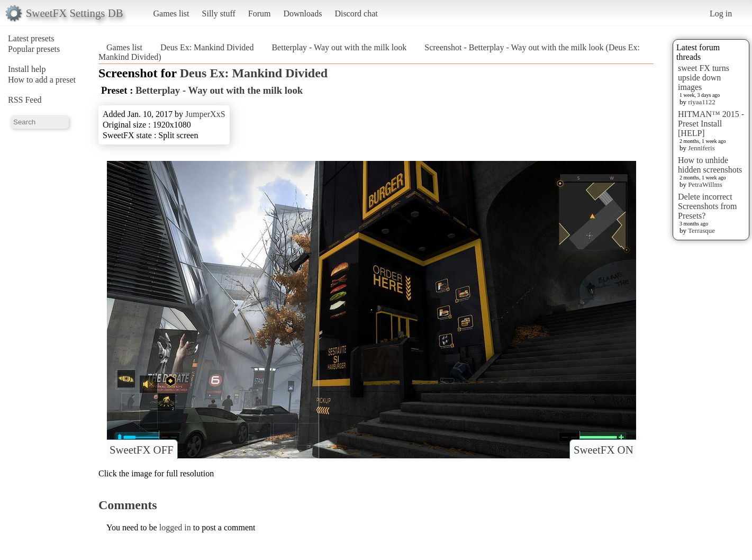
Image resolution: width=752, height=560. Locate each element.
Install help (27, 69)
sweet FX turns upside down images (704, 78)
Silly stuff (219, 13)
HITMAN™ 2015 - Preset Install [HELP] (711, 124)
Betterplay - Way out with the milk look (339, 47)
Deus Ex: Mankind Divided (207, 47)
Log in (721, 13)
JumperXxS (205, 114)
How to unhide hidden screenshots (710, 165)
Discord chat (356, 13)
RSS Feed (25, 100)
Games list (171, 13)
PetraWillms (705, 184)
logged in (175, 527)
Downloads (302, 13)
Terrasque (701, 231)
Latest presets (31, 38)
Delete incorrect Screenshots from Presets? (708, 206)
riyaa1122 (702, 102)
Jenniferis (701, 148)
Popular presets (34, 49)
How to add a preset (42, 80)
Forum (260, 13)
